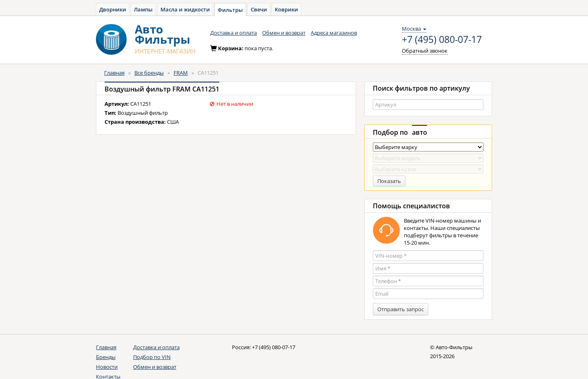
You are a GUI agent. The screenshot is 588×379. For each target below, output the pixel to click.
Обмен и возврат (284, 33)
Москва (414, 29)
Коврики (286, 9)
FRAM (181, 73)
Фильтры (230, 10)
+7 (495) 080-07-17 (442, 40)
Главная (114, 73)
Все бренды (149, 73)
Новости (107, 367)
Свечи (259, 9)
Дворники (113, 9)
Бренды (106, 357)
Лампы (143, 9)
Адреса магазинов (334, 33)
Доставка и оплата (234, 33)
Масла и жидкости (185, 9)
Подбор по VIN (152, 357)
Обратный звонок (425, 51)
